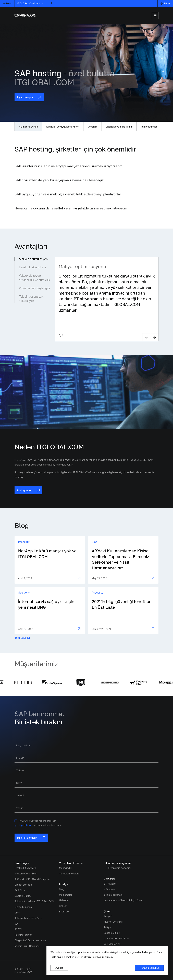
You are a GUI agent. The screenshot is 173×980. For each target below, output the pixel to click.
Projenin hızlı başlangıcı (34, 288)
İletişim (108, 927)
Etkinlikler (64, 912)
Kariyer (108, 916)
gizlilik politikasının (24, 825)
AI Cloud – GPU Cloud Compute (32, 879)
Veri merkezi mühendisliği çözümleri (123, 900)
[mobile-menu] (155, 16)
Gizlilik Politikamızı (94, 957)
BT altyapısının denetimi (117, 868)
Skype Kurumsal (23, 907)
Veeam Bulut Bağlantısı (27, 946)
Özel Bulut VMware (25, 868)
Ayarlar (59, 968)
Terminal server (23, 935)
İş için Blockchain (113, 895)
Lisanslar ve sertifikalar (116, 938)
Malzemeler (66, 895)
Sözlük (63, 906)
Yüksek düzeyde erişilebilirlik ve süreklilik (34, 278)
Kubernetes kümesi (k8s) (29, 918)
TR (165, 3)
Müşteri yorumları (113, 922)
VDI (16, 924)
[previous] (146, 337)
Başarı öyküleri (112, 933)
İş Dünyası (109, 889)
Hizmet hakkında (28, 127)
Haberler (64, 900)
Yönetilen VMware (69, 874)
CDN (17, 913)
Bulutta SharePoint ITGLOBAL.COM (34, 901)
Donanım (92, 127)
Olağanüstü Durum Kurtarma (30, 940)
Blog (62, 889)
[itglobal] (26, 16)
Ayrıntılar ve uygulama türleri (63, 127)
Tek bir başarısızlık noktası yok (31, 299)
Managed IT (66, 868)
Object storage (23, 885)
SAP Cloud (20, 890)
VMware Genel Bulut (26, 874)
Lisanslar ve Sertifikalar (119, 127)
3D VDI (18, 929)
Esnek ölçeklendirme (32, 267)
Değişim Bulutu (23, 896)
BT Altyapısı (110, 884)
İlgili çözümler (149, 127)
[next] (154, 337)
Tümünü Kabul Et (149, 968)
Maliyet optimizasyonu (34, 259)
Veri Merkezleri (112, 944)
